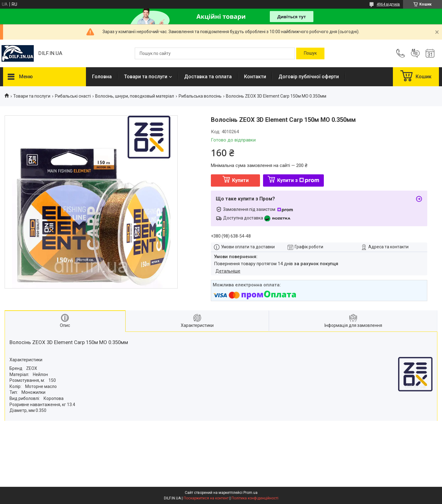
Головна (102, 77)
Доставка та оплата (208, 77)
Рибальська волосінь (200, 96)
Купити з (298, 180)
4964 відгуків (388, 4)
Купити (240, 180)
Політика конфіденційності (255, 498)
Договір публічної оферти (309, 77)
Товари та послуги (146, 77)
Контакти (255, 77)
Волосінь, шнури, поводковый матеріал (135, 96)
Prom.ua (250, 493)
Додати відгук (415, 53)
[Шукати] (310, 53)
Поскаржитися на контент (206, 498)
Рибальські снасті (73, 96)
